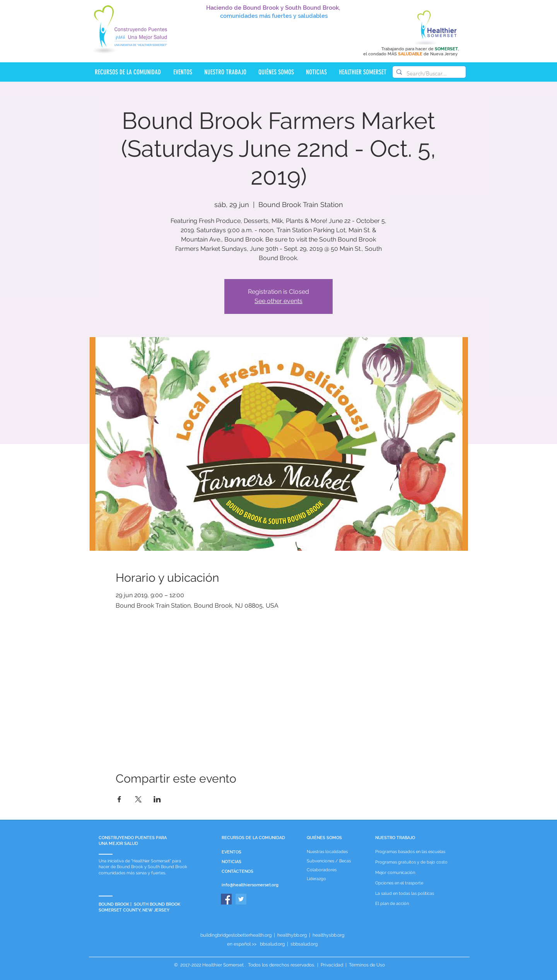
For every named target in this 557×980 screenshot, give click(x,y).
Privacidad (332, 965)
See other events (278, 301)
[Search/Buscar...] (428, 73)
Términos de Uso (366, 965)
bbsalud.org (272, 944)
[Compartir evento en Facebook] (119, 799)
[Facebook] (226, 899)
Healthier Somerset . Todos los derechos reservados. (259, 965)
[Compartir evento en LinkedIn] (157, 799)
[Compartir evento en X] (138, 799)
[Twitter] (241, 899)
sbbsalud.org (304, 944)
